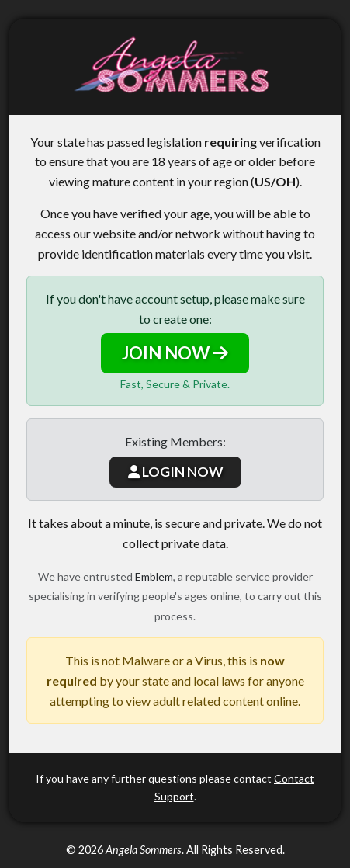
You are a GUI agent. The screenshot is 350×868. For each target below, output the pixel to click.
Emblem (154, 576)
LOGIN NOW (175, 472)
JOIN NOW (175, 353)
